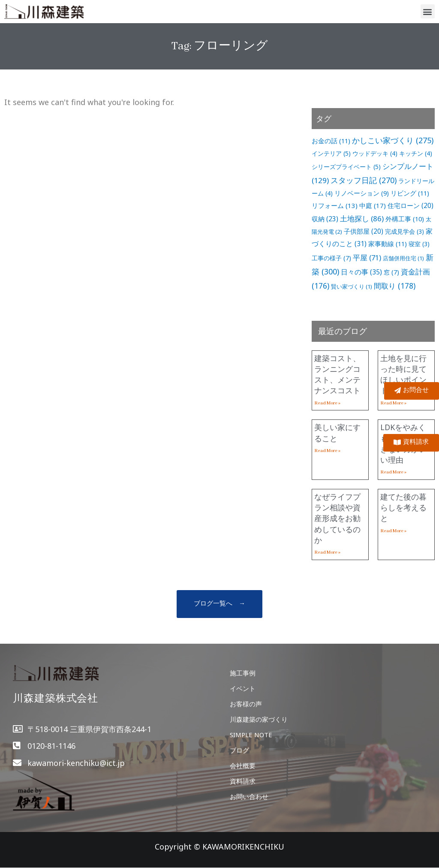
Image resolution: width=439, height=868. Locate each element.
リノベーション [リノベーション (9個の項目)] (362, 193)
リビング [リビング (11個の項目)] (410, 193)
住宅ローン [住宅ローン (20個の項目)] (410, 205)
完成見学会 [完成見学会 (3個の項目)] (404, 231)
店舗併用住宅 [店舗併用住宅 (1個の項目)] (403, 258)
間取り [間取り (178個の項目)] (395, 286)
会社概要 (243, 766)
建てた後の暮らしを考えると (403, 507)
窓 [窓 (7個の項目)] (391, 272)
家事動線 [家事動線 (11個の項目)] (388, 244)
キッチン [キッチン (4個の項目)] (416, 153)
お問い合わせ (249, 796)
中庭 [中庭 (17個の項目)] (373, 205)
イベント (243, 688)
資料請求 (243, 781)
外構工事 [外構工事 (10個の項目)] (405, 219)
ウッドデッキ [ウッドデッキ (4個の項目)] (375, 153)
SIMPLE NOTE (251, 735)
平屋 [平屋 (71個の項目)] (367, 258)
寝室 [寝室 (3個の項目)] (419, 244)
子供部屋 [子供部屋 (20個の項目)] (364, 231)
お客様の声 (246, 704)
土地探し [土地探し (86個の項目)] (362, 219)
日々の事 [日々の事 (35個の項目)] (361, 272)
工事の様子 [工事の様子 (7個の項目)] (331, 258)
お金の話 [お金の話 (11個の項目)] (331, 141)
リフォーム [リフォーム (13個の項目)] (335, 205)
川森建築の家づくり (259, 719)
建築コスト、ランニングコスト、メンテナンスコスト (337, 374)
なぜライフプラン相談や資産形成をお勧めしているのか (337, 518)
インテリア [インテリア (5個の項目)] (331, 153)
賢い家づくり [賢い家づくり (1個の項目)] (352, 286)
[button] (428, 11)
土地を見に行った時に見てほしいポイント (403, 374)
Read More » (327, 403)
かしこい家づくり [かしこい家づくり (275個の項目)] (393, 140)
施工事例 (243, 673)
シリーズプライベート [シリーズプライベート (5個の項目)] (346, 167)
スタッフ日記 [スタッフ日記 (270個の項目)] (364, 180)
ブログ (239, 750)
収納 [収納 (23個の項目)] (325, 219)
